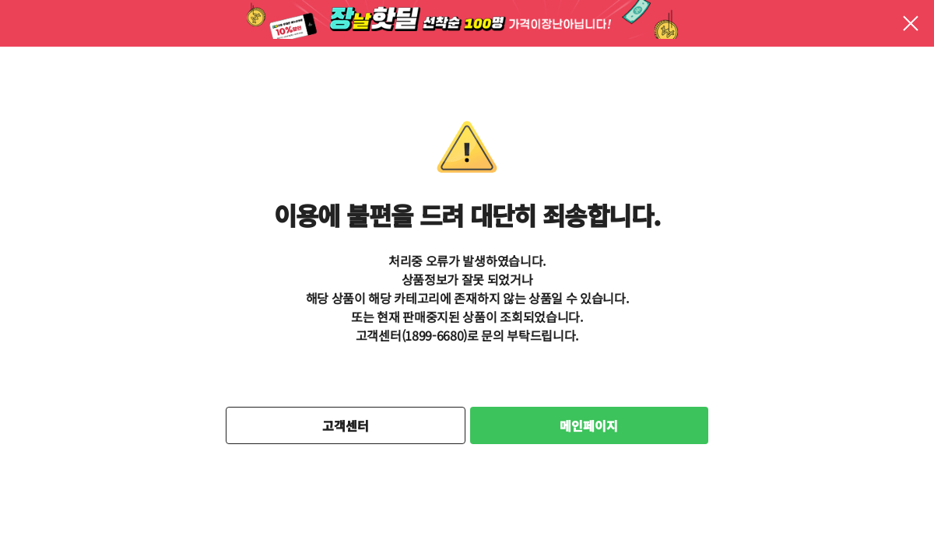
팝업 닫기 (911, 23)
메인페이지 (589, 425)
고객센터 (346, 425)
